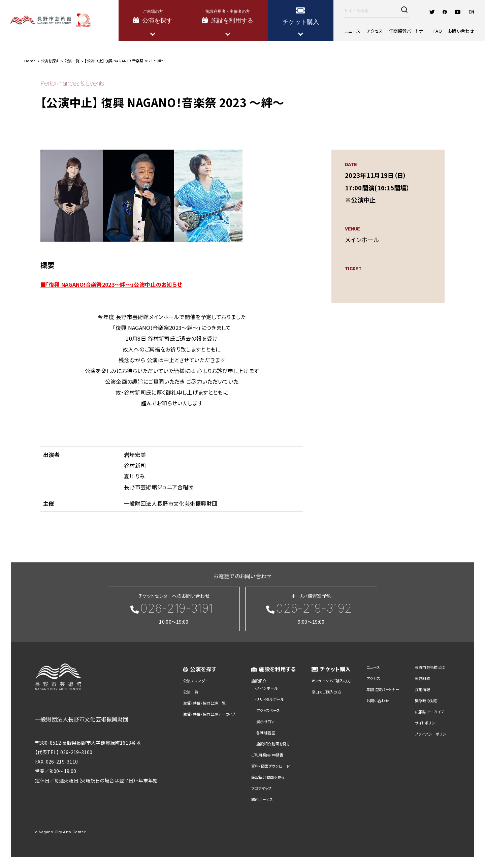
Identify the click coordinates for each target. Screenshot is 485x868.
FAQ (438, 31)
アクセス (375, 31)
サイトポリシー (427, 723)
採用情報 (423, 689)
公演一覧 (191, 692)
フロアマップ (262, 788)
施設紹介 (259, 681)
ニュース (352, 31)
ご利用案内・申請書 (267, 755)
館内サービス (262, 799)
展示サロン (266, 721)
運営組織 (423, 678)
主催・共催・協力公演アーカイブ (209, 714)
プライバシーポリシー (432, 734)
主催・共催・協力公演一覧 (204, 703)
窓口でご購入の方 (327, 692)
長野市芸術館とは (430, 667)
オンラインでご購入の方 (331, 681)
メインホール (267, 688)
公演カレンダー (196, 681)
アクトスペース (268, 710)
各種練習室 (266, 733)
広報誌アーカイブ (430, 712)
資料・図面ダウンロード (271, 766)
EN (471, 12)
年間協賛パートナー (408, 31)
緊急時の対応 (426, 701)
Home (30, 61)
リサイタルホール (270, 699)
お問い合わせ (461, 31)
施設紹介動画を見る (273, 744)
